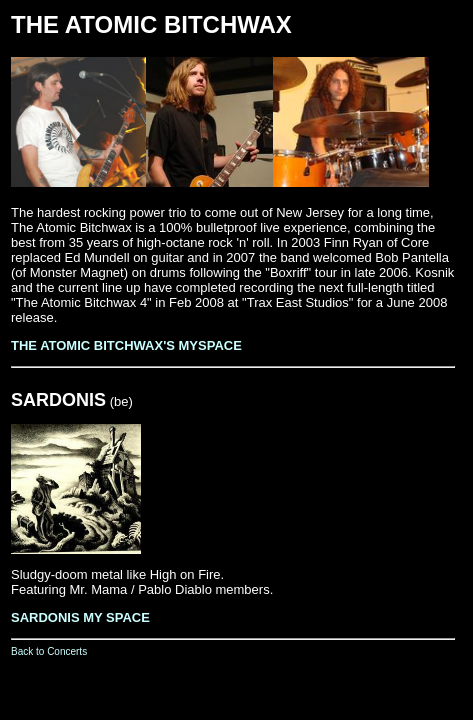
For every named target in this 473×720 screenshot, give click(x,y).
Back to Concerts (49, 651)
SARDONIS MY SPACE (80, 617)
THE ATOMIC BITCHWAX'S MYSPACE (126, 345)
